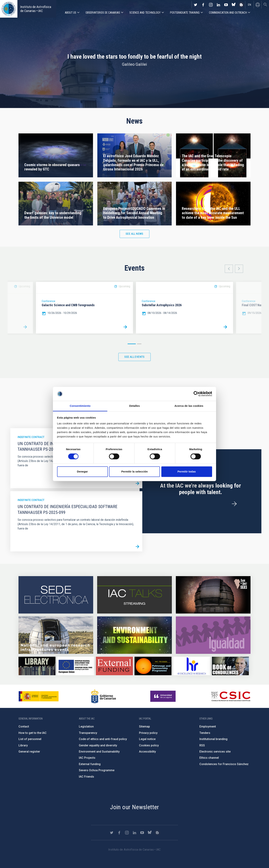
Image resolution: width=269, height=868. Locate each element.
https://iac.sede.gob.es (56, 595)
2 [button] (139, 344)
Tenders (205, 733)
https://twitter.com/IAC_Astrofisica (196, 5)
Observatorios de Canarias (103, 13)
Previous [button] (229, 269)
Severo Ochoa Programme (97, 770)
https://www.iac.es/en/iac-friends (153, 666)
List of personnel (30, 739)
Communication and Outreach (228, 13)
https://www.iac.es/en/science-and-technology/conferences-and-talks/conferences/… (213, 595)
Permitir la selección (134, 471)
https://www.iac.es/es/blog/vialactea (241, 5)
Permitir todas (187, 471)
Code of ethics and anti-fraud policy (103, 739)
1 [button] (132, 344)
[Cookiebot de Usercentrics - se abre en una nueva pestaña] (196, 394)
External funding (90, 764)
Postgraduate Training (185, 13)
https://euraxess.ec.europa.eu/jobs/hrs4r (192, 666)
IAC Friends (86, 777)
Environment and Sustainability (99, 752)
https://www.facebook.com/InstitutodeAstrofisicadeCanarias (203, 5)
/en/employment (234, 504)
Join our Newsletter (134, 807)
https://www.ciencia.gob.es (39, 696)
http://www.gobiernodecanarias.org (104, 696)
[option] (84, 308)
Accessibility (147, 752)
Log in (258, 5)
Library (23, 745)
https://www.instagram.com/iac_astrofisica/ (211, 5)
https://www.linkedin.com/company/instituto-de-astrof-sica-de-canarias (218, 5)
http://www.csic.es (231, 696)
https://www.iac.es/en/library (37, 666)
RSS (202, 745)
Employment (208, 727)
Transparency (88, 733)
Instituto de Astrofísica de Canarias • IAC (36, 9)
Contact (24, 727)
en (250, 5)
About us (71, 13)
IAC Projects (87, 758)
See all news (134, 234)
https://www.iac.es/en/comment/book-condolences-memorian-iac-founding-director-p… (230, 666)
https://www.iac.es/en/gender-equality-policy (213, 635)
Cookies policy (149, 745)
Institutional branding (213, 739)
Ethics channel (209, 758)
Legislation (86, 727)
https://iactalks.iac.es (134, 595)
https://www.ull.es (163, 696)
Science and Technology (145, 13)
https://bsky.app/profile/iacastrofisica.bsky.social (234, 5)
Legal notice (147, 739)
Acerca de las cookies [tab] (189, 406)
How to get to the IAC (33, 733)
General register (29, 752)
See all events (134, 357)
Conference (48, 301)
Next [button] (239, 269)
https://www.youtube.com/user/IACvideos (226, 5)
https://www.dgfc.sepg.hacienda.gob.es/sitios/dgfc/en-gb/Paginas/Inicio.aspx (76, 666)
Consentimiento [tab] (80, 406)
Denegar (82, 471)
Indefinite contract (31, 437)
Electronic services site (215, 752)
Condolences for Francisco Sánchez (224, 764)
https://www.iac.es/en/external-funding (114, 666)
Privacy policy (148, 733)
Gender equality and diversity (98, 745)
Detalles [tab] (134, 406)
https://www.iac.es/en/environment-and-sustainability (134, 635)
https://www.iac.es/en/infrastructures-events (56, 635)
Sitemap (144, 727)
